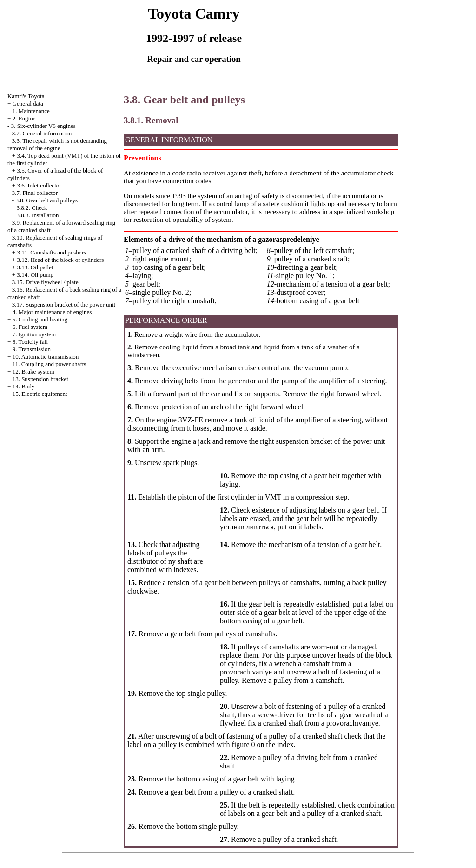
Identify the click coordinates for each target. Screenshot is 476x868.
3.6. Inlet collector (39, 185)
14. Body (24, 386)
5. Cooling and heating (40, 319)
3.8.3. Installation (38, 215)
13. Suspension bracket (40, 379)
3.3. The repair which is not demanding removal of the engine (57, 144)
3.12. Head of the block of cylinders (60, 260)
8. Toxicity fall (30, 342)
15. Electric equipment (40, 394)
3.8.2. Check (32, 208)
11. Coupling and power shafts (50, 364)
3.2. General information (42, 133)
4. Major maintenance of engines (52, 312)
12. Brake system (33, 371)
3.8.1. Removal (151, 120)
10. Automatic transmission (46, 357)
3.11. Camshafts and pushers (51, 252)
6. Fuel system (30, 327)
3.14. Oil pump (35, 275)
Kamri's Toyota (26, 96)
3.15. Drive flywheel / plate (45, 282)
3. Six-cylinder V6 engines (43, 126)
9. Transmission (32, 349)
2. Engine (24, 118)
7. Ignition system (34, 334)
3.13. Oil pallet (35, 267)
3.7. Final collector (35, 193)
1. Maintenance (31, 111)
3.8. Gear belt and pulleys (46, 200)
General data (28, 103)
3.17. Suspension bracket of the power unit (64, 304)
